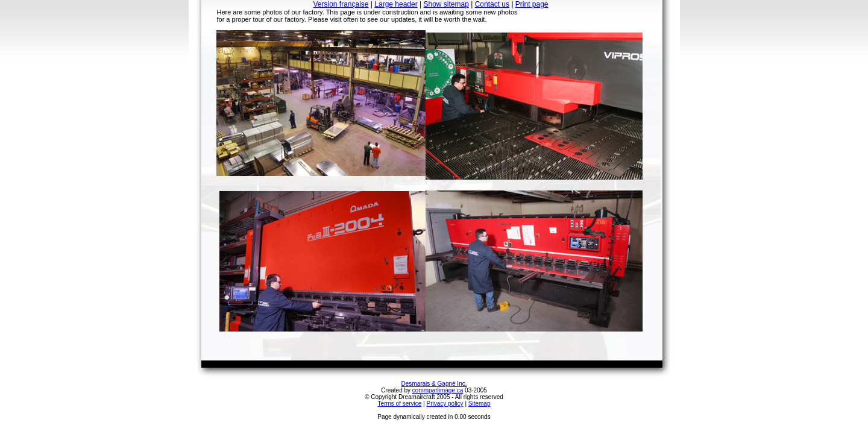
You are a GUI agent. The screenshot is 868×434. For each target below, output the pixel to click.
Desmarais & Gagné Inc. (434, 384)
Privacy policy (445, 404)
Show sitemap (446, 4)
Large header (396, 4)
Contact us (492, 4)
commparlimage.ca (438, 390)
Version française (341, 4)
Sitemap (480, 404)
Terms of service (400, 404)
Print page (532, 4)
